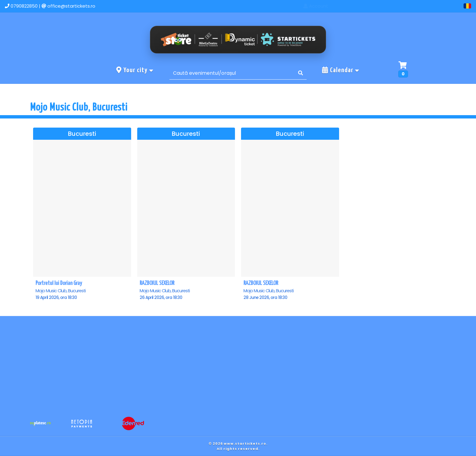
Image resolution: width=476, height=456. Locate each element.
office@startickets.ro (71, 6)
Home (354, 6)
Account (446, 6)
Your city (135, 70)
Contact (413, 6)
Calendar (341, 70)
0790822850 (24, 6)
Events (382, 6)
